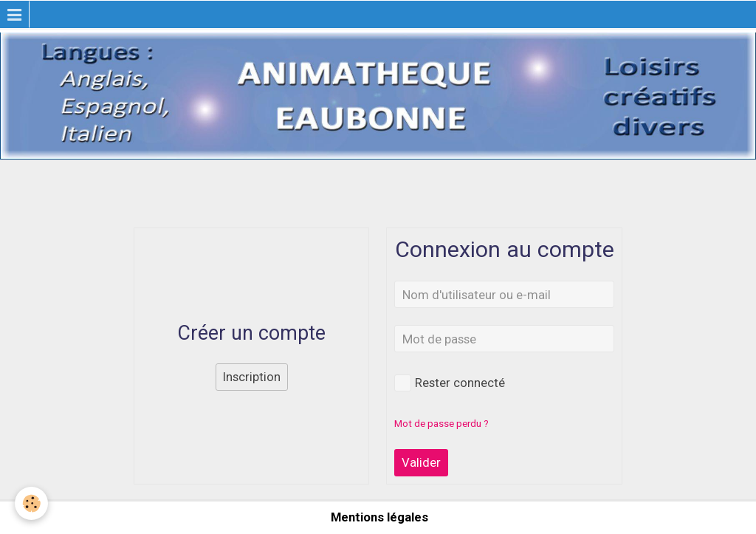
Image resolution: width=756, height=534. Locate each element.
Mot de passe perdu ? (441, 424)
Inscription (252, 377)
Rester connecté (450, 383)
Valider (421, 462)
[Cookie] (31, 503)
